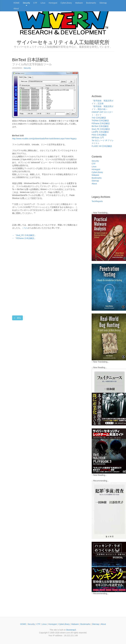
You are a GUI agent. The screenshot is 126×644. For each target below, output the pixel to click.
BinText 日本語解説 (100, 126)
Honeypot (53, 3)
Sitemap (103, 3)
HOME (17, 3)
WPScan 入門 (98, 138)
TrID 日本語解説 (99, 118)
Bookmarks (91, 3)
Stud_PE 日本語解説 (101, 129)
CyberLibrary (66, 3)
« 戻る (18, 318)
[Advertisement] (30, 261)
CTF (35, 3)
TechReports (97, 201)
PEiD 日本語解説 (99, 135)
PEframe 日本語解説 (101, 123)
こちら (25, 228)
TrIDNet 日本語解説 (100, 121)
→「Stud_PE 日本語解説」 (24, 235)
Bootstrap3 (71, 630)
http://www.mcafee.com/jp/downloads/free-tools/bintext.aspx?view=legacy (44, 139)
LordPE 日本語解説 (100, 132)
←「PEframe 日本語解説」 (24, 238)
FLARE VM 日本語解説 (102, 146)
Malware (79, 3)
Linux (43, 3)
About (16, 9)
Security (26, 3)
